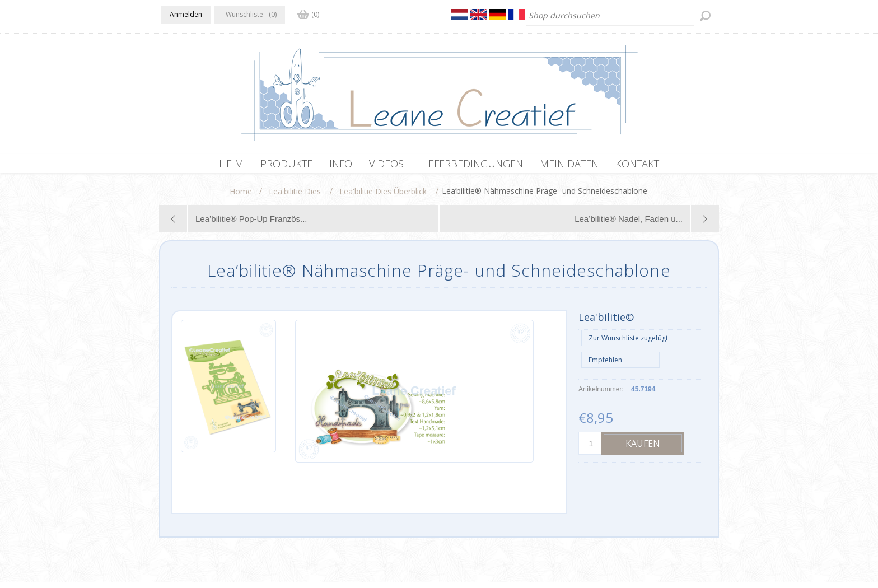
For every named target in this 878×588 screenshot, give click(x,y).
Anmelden (186, 14)
